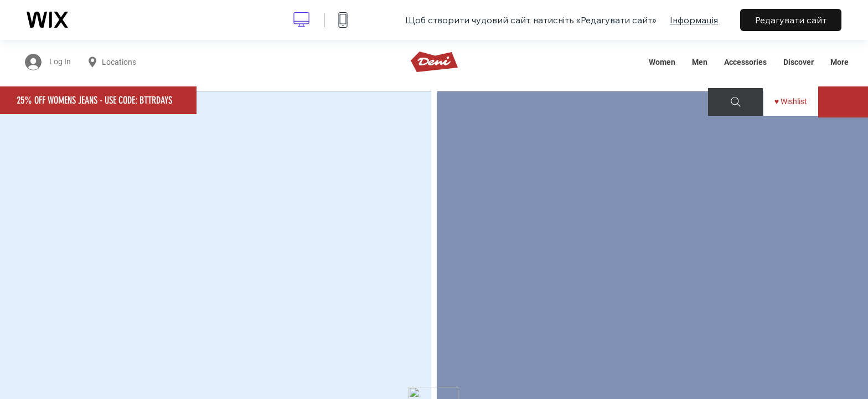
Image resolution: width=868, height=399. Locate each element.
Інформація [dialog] (694, 20)
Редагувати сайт (791, 20)
